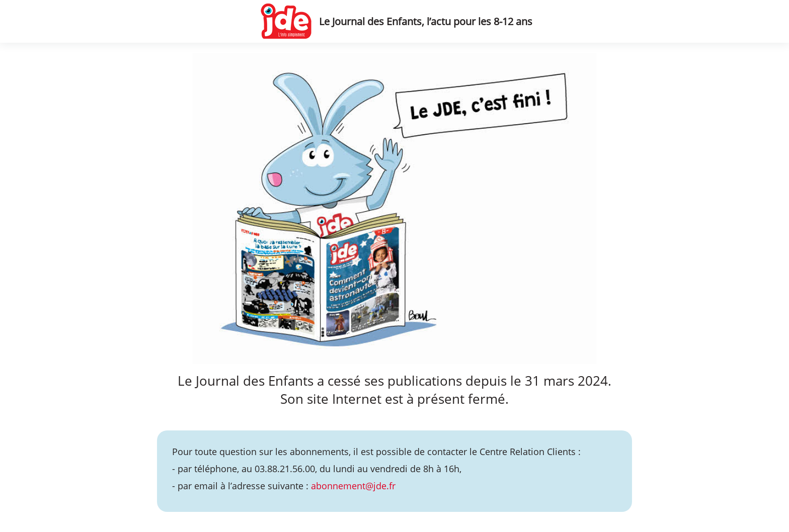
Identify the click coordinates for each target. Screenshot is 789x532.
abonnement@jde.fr (353, 486)
